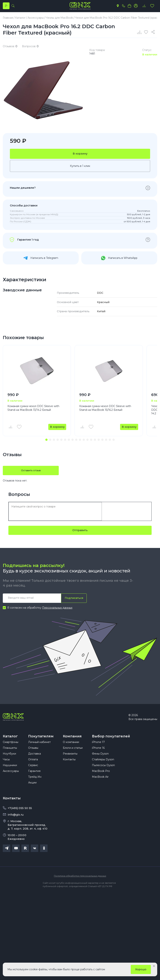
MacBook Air (100, 785)
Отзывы (33, 756)
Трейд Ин (35, 785)
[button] (46, 444)
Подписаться (73, 602)
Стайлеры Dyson (103, 767)
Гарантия (34, 779)
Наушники (10, 773)
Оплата (33, 767)
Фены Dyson (100, 762)
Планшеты (10, 756)
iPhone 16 (98, 756)
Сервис (33, 773)
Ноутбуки (9, 762)
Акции (32, 791)
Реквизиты (70, 762)
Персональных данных (57, 612)
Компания (72, 740)
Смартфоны (11, 750)
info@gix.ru (16, 823)
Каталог (10, 740)
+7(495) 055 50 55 (20, 816)
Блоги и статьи (73, 756)
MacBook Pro (101, 779)
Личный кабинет (39, 750)
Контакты (69, 767)
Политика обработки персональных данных (80, 884)
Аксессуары (11, 779)
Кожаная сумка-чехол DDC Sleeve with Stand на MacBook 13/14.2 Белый (33, 412)
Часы (6, 767)
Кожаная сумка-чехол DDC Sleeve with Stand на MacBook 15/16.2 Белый (105, 412)
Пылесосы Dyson (103, 773)
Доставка (34, 762)
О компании (71, 750)
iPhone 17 (98, 750)
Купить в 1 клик (80, 169)
